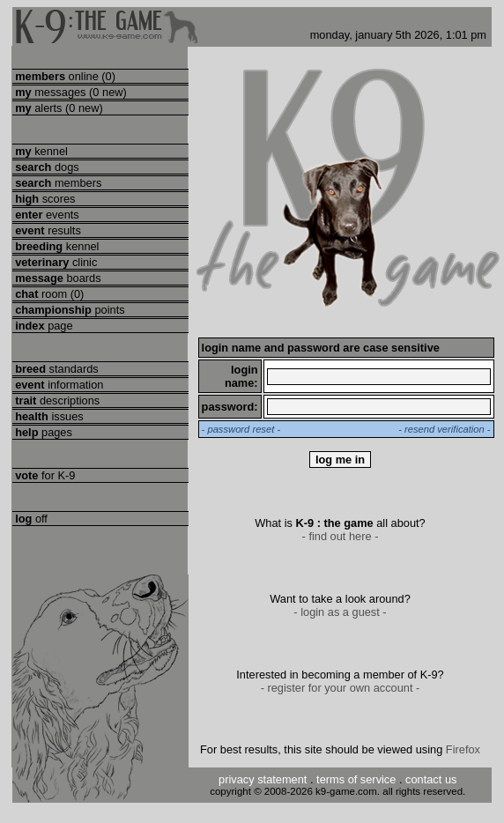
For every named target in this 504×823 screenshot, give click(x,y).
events (46, 215)
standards (56, 369)
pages (42, 432)
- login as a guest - (340, 612)
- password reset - (241, 429)
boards (57, 278)
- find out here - (341, 536)
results (47, 230)
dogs (46, 167)
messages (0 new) (70, 92)
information (58, 385)
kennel (40, 151)
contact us (431, 779)
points (69, 310)
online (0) (64, 76)
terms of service (356, 779)
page (43, 326)
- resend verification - (444, 429)
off (30, 519)
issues (48, 416)
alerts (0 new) (58, 108)
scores (44, 199)
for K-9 (44, 475)
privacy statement (263, 779)
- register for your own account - (341, 688)
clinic (55, 262)
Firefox (463, 749)
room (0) (48, 294)
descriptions (56, 400)
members (57, 183)
